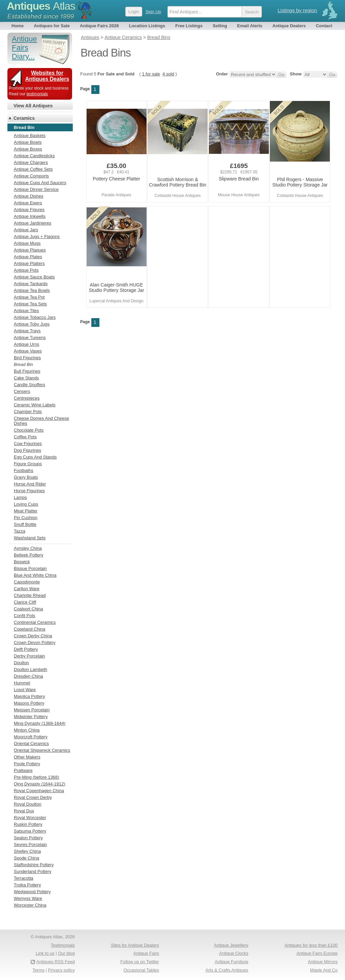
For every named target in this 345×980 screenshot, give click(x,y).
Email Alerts (250, 26)
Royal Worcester (30, 818)
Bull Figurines (27, 371)
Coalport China (28, 609)
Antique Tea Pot (29, 297)
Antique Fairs (146, 953)
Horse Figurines (29, 491)
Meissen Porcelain (32, 710)
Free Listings (189, 26)
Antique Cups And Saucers (40, 183)
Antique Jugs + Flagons (37, 236)
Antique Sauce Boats (34, 277)
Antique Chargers (31, 162)
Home (18, 26)
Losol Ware (25, 690)
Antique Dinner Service (36, 189)
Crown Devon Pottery (35, 643)
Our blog (66, 953)
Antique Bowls (28, 142)
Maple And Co (324, 970)
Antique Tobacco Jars (35, 317)
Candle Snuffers (29, 385)
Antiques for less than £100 (311, 945)
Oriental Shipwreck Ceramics (42, 750)
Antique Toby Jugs (32, 324)
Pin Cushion (26, 518)
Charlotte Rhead (30, 595)
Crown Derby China (33, 636)
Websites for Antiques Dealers (47, 76)
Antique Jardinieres (33, 223)
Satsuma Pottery (30, 831)
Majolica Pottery (29, 696)
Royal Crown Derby (33, 797)
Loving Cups (26, 504)
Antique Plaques (30, 250)
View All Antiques (33, 106)
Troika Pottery (27, 885)
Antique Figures (29, 210)
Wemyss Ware (28, 898)
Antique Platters (29, 263)
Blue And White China (35, 575)
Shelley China (27, 851)
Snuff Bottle (25, 524)
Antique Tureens (30, 337)
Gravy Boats (26, 477)
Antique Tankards (31, 284)
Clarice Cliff (25, 602)
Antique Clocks (234, 953)
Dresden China (28, 676)
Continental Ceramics (35, 622)
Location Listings (147, 26)
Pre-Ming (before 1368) (36, 777)
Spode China (26, 858)
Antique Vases (28, 351)
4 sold (168, 74)
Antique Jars (26, 230)
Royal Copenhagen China (39, 791)
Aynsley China (28, 548)
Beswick (22, 562)
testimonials (37, 94)
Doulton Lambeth (30, 669)
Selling (220, 26)
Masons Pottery (29, 703)
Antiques (41, 6)
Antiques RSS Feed (56, 962)
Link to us (45, 953)
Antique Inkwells (30, 216)
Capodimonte (27, 582)
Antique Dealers (289, 26)
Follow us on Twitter (140, 962)
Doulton (21, 663)
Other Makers (27, 757)
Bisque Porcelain (30, 568)
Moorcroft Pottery (31, 737)
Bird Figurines (27, 358)
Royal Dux (24, 811)
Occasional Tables (141, 970)
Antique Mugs (27, 243)
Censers (22, 391)
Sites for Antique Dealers (135, 945)
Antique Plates (28, 257)
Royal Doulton (28, 804)
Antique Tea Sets (30, 304)
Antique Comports (31, 176)
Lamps (20, 497)
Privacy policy (61, 970)
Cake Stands (26, 378)
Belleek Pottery (28, 555)
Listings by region (297, 10)
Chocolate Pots (29, 430)
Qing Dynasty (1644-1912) (39, 784)
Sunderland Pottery (33, 871)
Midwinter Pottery (31, 717)
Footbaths (24, 470)
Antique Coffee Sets (33, 169)
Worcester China (30, 905)
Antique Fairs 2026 (99, 26)
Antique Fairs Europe (317, 953)
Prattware (23, 770)
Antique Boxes (28, 149)
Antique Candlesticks (34, 156)
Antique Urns (26, 344)
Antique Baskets (30, 136)
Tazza (20, 531)
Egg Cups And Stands (35, 457)
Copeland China (29, 629)
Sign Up (153, 12)
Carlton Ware (27, 589)
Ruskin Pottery (28, 824)
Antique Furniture (231, 962)
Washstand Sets (30, 538)
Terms (39, 970)
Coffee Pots (25, 437)
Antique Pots (26, 270)
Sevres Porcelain (30, 844)
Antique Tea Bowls (32, 290)
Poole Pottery (27, 764)
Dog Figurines (27, 450)
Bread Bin (23, 364)
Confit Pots (25, 616)
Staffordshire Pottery (34, 865)
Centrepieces (27, 398)
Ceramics (24, 118)
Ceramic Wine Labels (35, 405)
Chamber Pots (28, 412)
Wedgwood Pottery (32, 892)
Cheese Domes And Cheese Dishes (41, 421)
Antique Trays (27, 331)
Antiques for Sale (52, 26)
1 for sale (151, 74)
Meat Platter (26, 511)
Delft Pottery (26, 649)
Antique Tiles (26, 311)
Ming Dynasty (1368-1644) (40, 723)
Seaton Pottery (28, 838)
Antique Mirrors (323, 962)
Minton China (27, 730)
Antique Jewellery (231, 945)
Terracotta (24, 878)
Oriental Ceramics (31, 744)
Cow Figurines (28, 444)
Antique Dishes (28, 196)
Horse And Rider (30, 484)
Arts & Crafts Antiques (227, 970)
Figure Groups (28, 464)
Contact (324, 26)
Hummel (22, 683)
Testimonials (63, 945)
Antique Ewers (28, 203)
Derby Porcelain (29, 656)
